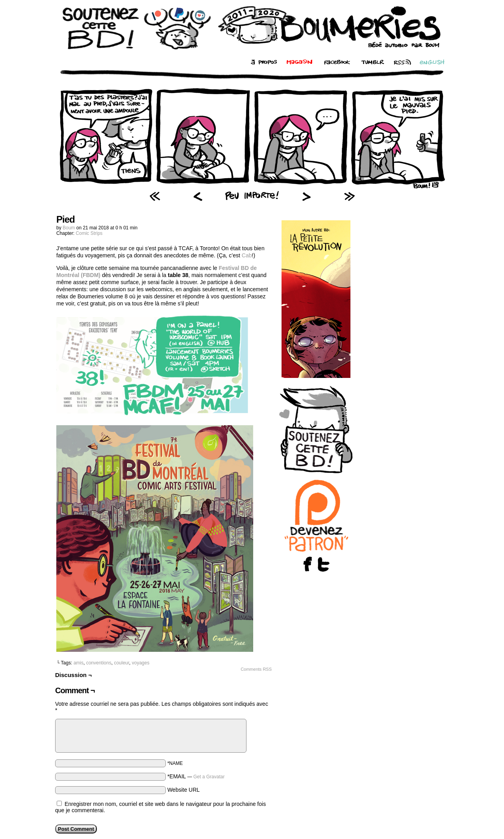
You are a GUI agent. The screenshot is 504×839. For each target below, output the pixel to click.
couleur (121, 663)
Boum (69, 228)
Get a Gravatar (209, 777)
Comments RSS (256, 669)
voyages (141, 663)
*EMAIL (196, 776)
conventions (99, 663)
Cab (247, 255)
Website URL (183, 790)
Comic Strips (89, 233)
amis (79, 663)
